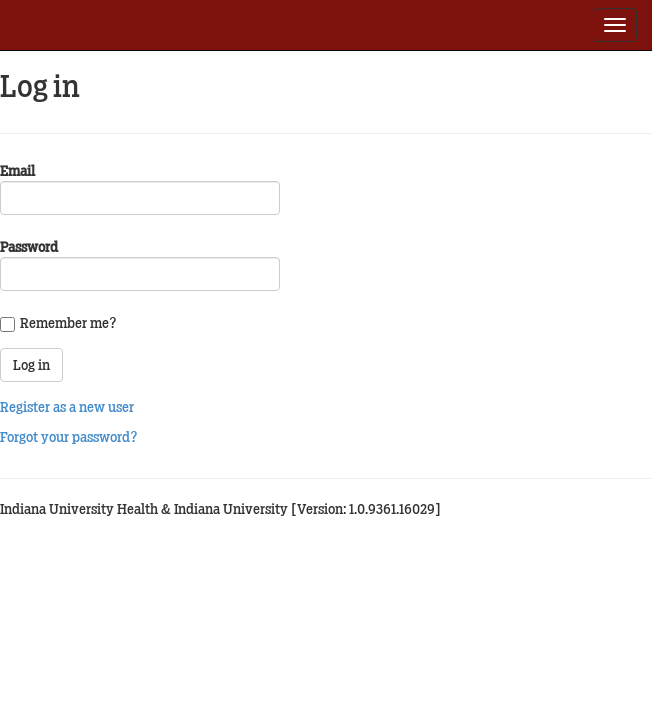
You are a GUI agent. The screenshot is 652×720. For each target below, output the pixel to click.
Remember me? (68, 323)
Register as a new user (67, 407)
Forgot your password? (69, 437)
